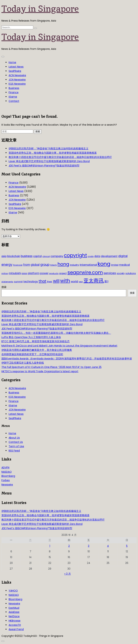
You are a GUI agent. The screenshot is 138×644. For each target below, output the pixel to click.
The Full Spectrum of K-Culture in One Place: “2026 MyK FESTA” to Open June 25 (51, 367)
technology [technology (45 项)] (31, 281)
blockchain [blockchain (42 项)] (14, 256)
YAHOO (13, 591)
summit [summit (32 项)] (18, 282)
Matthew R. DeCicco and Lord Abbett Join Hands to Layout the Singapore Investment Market (59, 346)
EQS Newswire (17, 84)
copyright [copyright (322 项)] (75, 255)
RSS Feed (14, 451)
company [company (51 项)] (57, 256)
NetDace (14, 616)
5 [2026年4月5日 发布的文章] (127, 546)
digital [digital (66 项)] (123, 256)
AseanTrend (16, 629)
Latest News (16, 67)
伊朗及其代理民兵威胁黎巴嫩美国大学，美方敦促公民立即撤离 (37, 350)
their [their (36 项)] (50, 282)
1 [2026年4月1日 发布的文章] (50, 546)
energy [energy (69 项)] (7, 265)
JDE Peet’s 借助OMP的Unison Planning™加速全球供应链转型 (44, 166)
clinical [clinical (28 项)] (46, 256)
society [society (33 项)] (121, 273)
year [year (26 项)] (81, 282)
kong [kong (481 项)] (104, 264)
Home (12, 62)
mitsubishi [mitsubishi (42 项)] (15, 273)
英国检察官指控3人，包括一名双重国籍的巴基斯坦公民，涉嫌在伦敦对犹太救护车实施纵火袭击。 (56, 333)
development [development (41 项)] (109, 256)
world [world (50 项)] (74, 281)
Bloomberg (8, 476)
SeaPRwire (15, 71)
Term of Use (16, 446)
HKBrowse (15, 621)
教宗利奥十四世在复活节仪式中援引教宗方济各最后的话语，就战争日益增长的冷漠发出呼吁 (60, 157)
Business (14, 88)
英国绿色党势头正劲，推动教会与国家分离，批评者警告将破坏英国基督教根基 (53, 153)
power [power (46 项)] (44, 273)
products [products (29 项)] (54, 273)
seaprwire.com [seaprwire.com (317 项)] (85, 272)
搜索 (4, 287)
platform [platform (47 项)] (34, 273)
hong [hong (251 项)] (63, 264)
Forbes (6, 480)
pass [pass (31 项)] (24, 273)
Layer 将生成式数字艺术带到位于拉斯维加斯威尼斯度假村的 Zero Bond (49, 161)
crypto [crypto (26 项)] (91, 256)
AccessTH (15, 625)
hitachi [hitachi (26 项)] (53, 265)
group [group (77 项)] (45, 265)
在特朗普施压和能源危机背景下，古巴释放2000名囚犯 (32, 354)
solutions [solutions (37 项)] (131, 273)
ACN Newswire (17, 75)
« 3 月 (68, 574)
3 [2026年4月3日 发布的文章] (89, 546)
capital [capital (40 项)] (37, 256)
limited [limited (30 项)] (115, 265)
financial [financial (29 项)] (18, 265)
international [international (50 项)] (88, 265)
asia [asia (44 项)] (4, 256)
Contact (14, 101)
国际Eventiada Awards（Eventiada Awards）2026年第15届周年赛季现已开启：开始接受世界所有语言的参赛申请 (67, 359)
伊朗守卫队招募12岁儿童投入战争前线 (23, 363)
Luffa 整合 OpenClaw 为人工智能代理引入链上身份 (31, 337)
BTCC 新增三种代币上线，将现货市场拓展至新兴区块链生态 (35, 341)
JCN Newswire (17, 80)
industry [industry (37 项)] (74, 265)
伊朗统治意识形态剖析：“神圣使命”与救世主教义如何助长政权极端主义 (49, 148)
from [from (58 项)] (27, 265)
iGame (13, 97)
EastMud (14, 608)
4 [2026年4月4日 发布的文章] (108, 546)
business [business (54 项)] (27, 256)
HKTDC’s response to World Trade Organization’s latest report (40, 371)
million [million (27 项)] (5, 273)
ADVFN (5, 467)
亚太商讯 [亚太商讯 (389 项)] (94, 281)
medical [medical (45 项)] (124, 265)
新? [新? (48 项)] (106, 281)
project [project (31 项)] (63, 273)
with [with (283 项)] (65, 281)
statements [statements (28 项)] (7, 282)
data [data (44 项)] (97, 256)
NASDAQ (7, 472)
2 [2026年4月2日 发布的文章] (69, 546)
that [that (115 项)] (42, 281)
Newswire (7, 485)
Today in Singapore (40, 9)
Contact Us (16, 442)
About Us (14, 438)
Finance (14, 92)
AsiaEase (14, 612)
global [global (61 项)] (35, 265)
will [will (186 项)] (56, 281)
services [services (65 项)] (110, 273)
